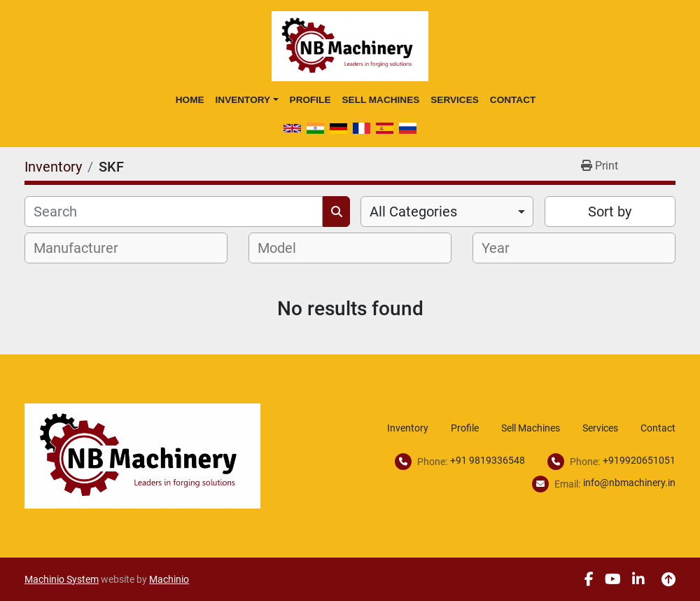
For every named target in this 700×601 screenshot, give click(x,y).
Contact (513, 100)
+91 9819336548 (488, 460)
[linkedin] (638, 579)
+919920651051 (639, 460)
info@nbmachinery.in (629, 483)
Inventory (243, 100)
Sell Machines (380, 100)
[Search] (174, 212)
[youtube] (613, 579)
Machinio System (62, 579)
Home (190, 100)
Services (455, 100)
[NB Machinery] (142, 455)
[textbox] (84, 248)
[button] (247, 100)
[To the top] (668, 579)
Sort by (610, 212)
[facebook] (589, 579)
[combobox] (447, 212)
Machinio (169, 579)
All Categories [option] (413, 212)
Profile (310, 100)
